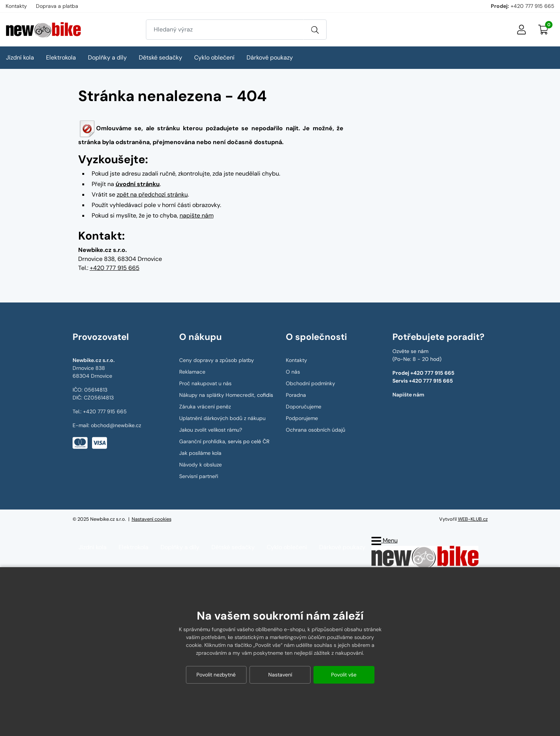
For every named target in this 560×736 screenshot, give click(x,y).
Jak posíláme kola (200, 453)
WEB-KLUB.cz (473, 519)
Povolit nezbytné (216, 675)
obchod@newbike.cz (116, 425)
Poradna (296, 395)
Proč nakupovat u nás (205, 383)
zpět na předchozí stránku (152, 194)
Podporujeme (302, 418)
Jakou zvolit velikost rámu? (211, 430)
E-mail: (82, 425)
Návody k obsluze (201, 465)
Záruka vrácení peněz (205, 407)
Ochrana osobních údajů (316, 430)
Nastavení (280, 675)
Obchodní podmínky (310, 383)
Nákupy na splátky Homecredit (217, 395)
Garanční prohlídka (202, 441)
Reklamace (192, 372)
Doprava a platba (57, 6)
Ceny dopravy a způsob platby (217, 360)
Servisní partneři (199, 476)
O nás (293, 372)
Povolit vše (344, 675)
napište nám (197, 215)
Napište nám (408, 395)
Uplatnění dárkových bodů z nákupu (222, 418)
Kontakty (16, 6)
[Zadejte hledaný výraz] (225, 30)
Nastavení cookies (152, 519)
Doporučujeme (304, 407)
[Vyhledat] (315, 30)
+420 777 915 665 (533, 6)
